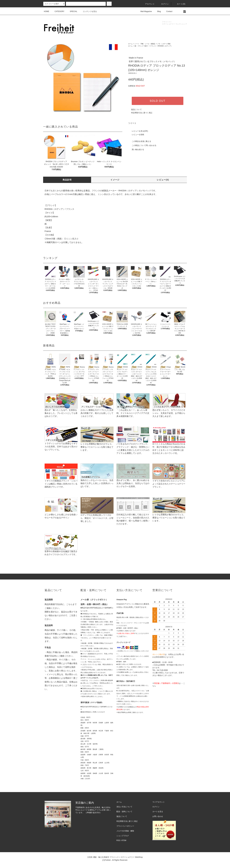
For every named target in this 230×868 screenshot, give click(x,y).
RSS (118, 840)
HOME (46, 11)
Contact (168, 11)
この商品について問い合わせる (142, 145)
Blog (157, 11)
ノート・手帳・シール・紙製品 (145, 44)
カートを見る (158, 812)
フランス (153, 46)
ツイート (132, 123)
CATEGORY (58, 11)
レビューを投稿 (136, 135)
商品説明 (67, 180)
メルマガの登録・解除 (125, 831)
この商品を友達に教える (140, 141)
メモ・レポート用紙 (164, 44)
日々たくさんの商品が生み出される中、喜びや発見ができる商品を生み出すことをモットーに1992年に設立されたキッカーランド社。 (169, 444)
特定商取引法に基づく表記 (142, 113)
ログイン (163, 4)
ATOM (124, 840)
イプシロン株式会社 (123, 656)
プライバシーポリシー (125, 826)
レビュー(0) (163, 180)
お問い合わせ (158, 816)
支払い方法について (124, 807)
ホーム (130, 44)
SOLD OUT (158, 101)
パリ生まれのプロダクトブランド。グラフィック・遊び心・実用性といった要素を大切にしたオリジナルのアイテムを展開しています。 (133, 444)
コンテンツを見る (88, 11)
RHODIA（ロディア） (165, 46)
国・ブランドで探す (141, 46)
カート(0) (179, 4)
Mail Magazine (144, 11)
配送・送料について (124, 812)
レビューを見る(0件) (138, 131)
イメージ (115, 180)
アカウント (148, 4)
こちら (69, 604)
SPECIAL (72, 11)
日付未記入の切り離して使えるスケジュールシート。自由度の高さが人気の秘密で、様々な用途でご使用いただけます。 (133, 514)
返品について (136, 110)
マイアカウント (159, 802)
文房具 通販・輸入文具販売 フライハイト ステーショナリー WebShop (115, 857)
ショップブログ (123, 836)
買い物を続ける (136, 150)
